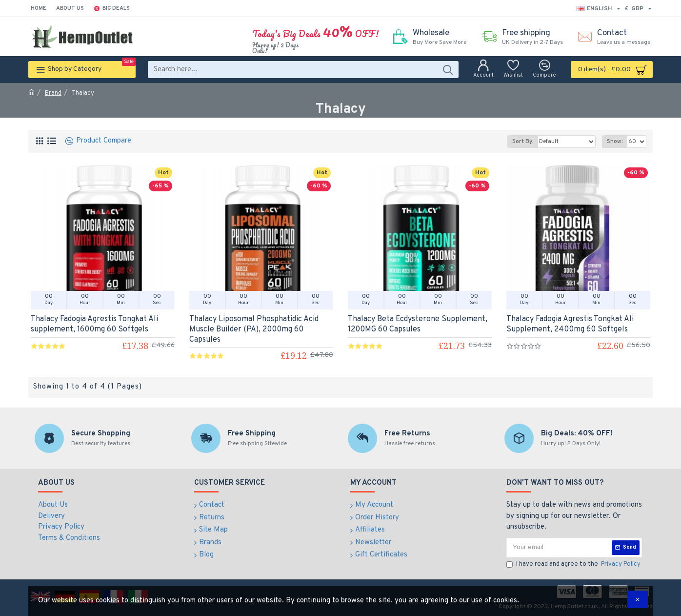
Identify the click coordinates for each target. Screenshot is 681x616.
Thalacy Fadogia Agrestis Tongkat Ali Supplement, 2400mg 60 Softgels (570, 324)
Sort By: (523, 142)
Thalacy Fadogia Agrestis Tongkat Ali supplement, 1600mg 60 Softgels (94, 324)
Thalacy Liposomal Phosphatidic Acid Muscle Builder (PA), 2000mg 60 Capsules (254, 329)
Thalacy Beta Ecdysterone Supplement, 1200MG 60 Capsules (418, 324)
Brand (53, 93)
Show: (615, 142)
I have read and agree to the (574, 565)
